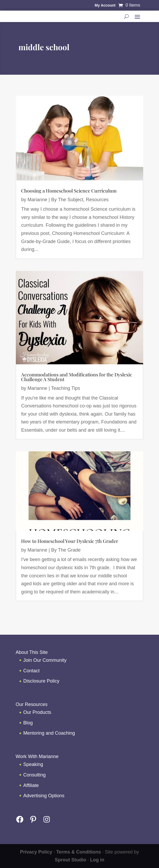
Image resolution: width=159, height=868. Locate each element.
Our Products (37, 712)
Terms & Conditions (79, 852)
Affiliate (31, 785)
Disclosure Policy (41, 681)
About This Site (32, 652)
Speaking (33, 764)
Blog (28, 723)
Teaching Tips (66, 388)
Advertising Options (44, 796)
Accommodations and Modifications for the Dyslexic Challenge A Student (77, 377)
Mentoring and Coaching (49, 733)
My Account (105, 5)
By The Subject (67, 200)
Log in (97, 860)
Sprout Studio (71, 860)
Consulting (34, 775)
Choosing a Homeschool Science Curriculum (69, 191)
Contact (31, 671)
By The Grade (66, 550)
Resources (97, 200)
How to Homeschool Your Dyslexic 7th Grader (70, 541)
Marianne (37, 200)
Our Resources (32, 704)
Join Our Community (45, 660)
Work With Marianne (37, 756)
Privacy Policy (36, 852)
